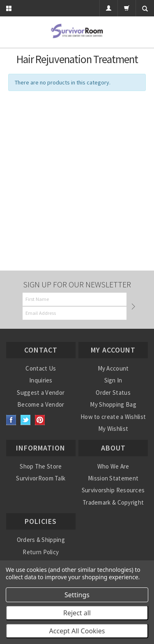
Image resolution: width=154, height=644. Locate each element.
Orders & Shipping (41, 540)
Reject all (77, 613)
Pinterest (40, 420)
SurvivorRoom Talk (41, 478)
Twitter (26, 420)
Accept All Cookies (77, 631)
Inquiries (41, 380)
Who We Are (113, 466)
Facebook (11, 420)
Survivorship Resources (113, 490)
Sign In (113, 380)
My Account (113, 368)
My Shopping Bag (113, 404)
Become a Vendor (41, 404)
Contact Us (41, 368)
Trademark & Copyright (113, 502)
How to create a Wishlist (113, 417)
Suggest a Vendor (41, 393)
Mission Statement (113, 478)
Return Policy (41, 552)
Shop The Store (41, 466)
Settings (77, 595)
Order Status (113, 393)
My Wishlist (113, 429)
